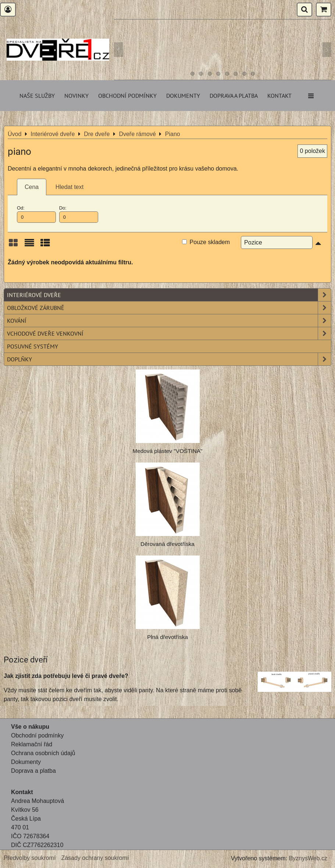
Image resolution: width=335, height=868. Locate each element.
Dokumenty (183, 96)
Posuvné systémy (33, 346)
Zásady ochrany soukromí (95, 858)
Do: (79, 214)
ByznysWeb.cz (308, 858)
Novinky (76, 96)
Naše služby (37, 96)
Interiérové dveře (169, 295)
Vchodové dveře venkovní (169, 333)
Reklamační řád (32, 744)
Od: (36, 214)
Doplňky (169, 359)
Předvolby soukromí (30, 858)
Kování (169, 321)
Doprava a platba (234, 96)
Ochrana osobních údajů (43, 753)
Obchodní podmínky (127, 96)
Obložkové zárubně (169, 308)
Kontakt (279, 96)
